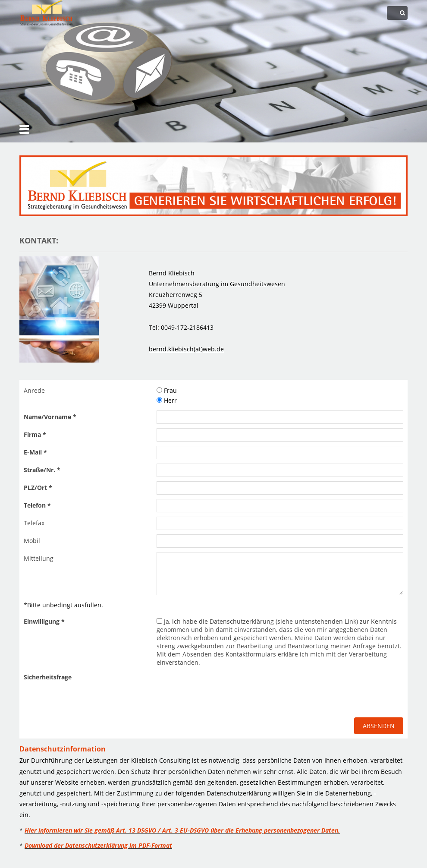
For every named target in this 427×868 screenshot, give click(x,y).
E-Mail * (35, 452)
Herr (167, 400)
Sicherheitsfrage (48, 677)
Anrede (34, 390)
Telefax (34, 523)
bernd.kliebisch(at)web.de (186, 349)
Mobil (32, 541)
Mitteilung (39, 558)
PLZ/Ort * (38, 488)
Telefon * (37, 505)
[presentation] (222, 688)
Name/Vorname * (50, 417)
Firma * (35, 434)
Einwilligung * (44, 621)
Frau (167, 390)
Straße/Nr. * (42, 470)
